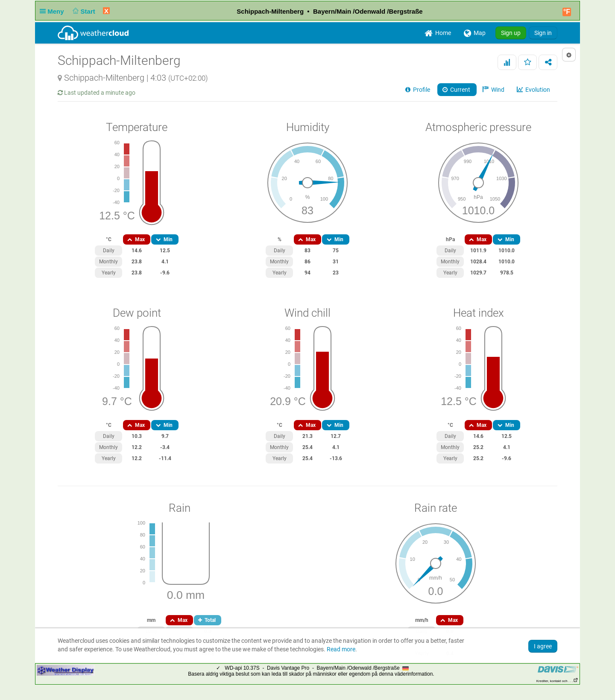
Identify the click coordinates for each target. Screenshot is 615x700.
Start (83, 11)
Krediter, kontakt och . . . (557, 681)
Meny (54, 11)
